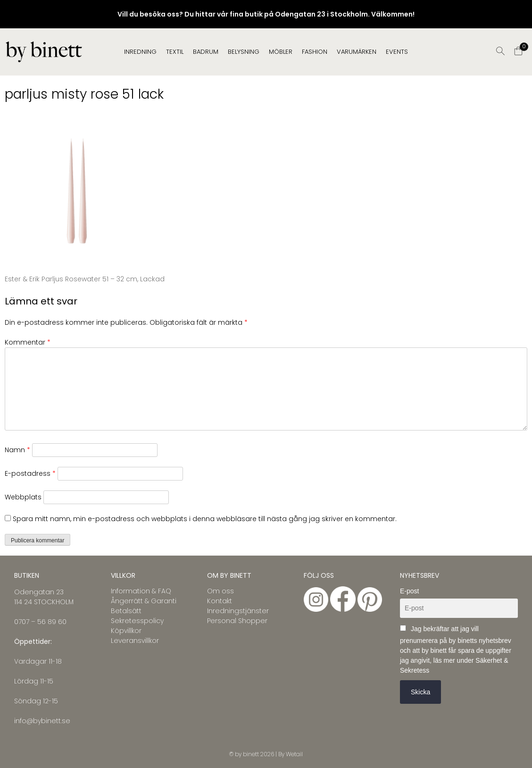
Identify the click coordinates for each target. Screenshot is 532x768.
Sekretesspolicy (137, 621)
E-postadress (30, 473)
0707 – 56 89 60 (40, 622)
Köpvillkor (126, 631)
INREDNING (140, 52)
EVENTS (397, 52)
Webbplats (23, 497)
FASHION (315, 52)
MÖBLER (281, 52)
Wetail (294, 754)
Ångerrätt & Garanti (144, 601)
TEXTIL (175, 52)
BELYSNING (244, 52)
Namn (17, 450)
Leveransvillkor (135, 641)
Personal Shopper (237, 621)
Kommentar (28, 342)
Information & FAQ (141, 591)
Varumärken (357, 52)
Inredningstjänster (238, 611)
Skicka (420, 692)
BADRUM (206, 52)
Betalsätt (126, 611)
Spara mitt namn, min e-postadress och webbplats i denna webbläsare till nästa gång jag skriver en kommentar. (205, 519)
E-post (409, 591)
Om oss (220, 591)
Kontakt (220, 601)
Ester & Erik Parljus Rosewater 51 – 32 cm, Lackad (85, 279)
